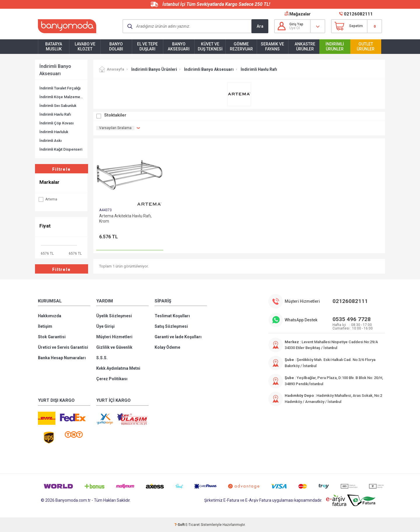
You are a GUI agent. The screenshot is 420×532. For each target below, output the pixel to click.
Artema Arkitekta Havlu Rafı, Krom (125, 219)
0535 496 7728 (352, 319)
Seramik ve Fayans (272, 46)
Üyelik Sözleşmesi (114, 316)
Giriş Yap (296, 24)
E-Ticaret (193, 525)
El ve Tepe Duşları (147, 46)
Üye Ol (295, 28)
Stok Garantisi (52, 337)
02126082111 (358, 14)
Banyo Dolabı (116, 46)
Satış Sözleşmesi (171, 326)
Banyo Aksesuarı (179, 46)
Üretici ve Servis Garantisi (63, 347)
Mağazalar (300, 14)
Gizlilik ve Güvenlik (114, 347)
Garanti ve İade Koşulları (178, 337)
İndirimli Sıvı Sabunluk (58, 106)
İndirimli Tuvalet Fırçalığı (60, 88)
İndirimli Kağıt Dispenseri (61, 149)
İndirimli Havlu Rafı (55, 114)
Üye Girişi (105, 326)
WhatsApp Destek (301, 320)
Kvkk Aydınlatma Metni (118, 368)
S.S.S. (102, 358)
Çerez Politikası (112, 379)
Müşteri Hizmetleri (114, 337)
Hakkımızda (50, 316)
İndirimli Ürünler (335, 46)
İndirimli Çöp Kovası (56, 123)
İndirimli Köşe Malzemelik (61, 97)
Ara (260, 26)
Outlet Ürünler (366, 46)
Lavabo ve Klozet (85, 46)
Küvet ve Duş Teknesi (210, 46)
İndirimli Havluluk (54, 132)
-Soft (180, 525)
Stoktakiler (115, 115)
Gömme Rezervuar (241, 46)
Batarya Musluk (54, 46)
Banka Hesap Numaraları (62, 358)
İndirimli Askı (50, 141)
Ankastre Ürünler (305, 46)
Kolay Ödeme (167, 347)
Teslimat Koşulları (172, 316)
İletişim (45, 326)
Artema (48, 199)
